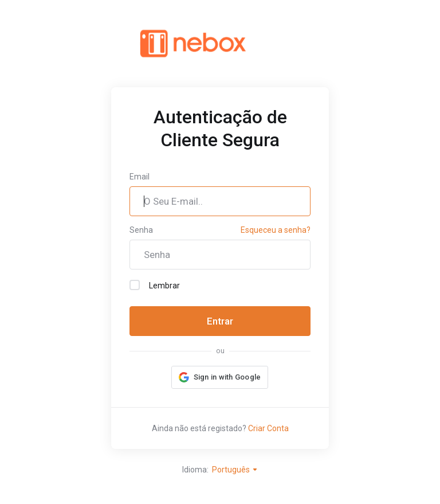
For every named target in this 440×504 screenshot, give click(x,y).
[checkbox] (135, 285)
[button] (220, 377)
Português (235, 470)
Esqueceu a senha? (276, 230)
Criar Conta (268, 428)
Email (140, 177)
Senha (141, 230)
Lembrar (155, 285)
